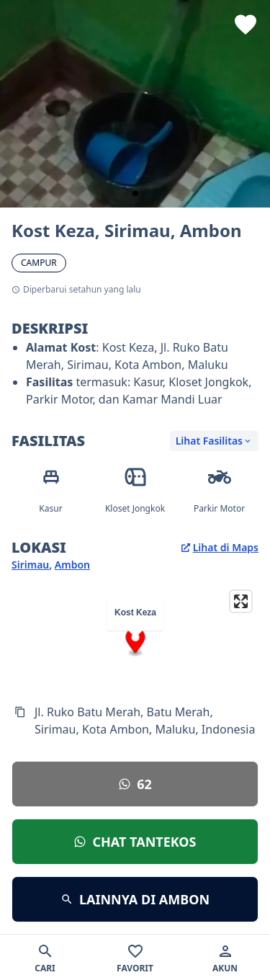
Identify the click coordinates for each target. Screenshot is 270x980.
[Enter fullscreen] (241, 601)
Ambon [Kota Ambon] (72, 565)
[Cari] (45, 957)
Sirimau (30, 565)
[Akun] (225, 957)
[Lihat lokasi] (135, 784)
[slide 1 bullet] (135, 193)
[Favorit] (135, 957)
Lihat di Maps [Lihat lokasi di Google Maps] (220, 547)
